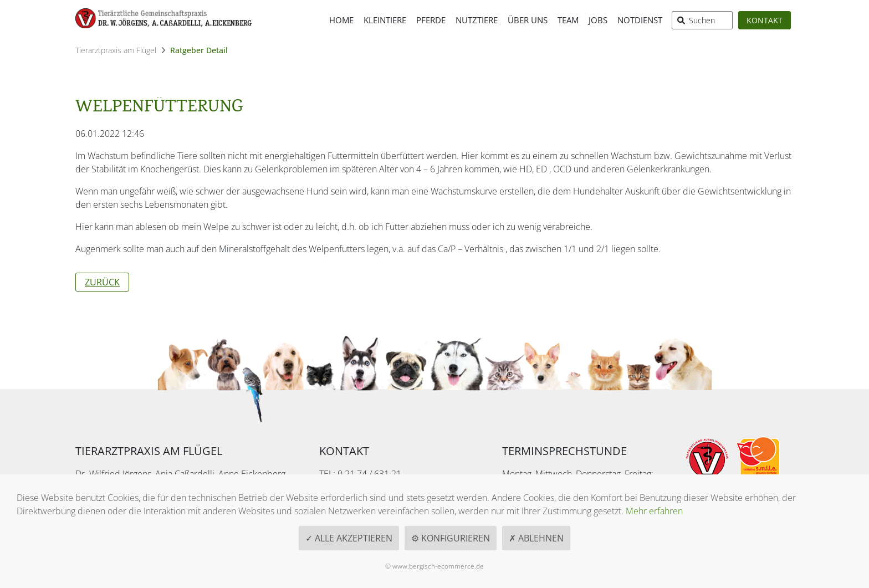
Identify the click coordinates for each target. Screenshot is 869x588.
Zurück (102, 282)
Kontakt (765, 20)
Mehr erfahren (654, 511)
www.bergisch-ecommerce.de (438, 566)
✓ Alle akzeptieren (349, 538)
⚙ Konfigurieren (451, 538)
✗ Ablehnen (536, 538)
